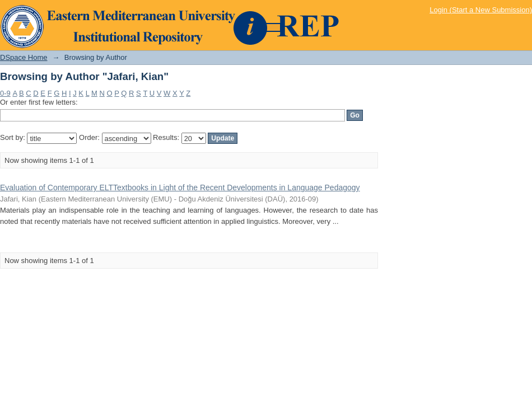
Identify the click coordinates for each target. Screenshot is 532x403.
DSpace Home (24, 57)
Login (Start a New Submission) (481, 10)
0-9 (5, 93)
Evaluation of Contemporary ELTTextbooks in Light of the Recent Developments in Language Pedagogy (180, 188)
